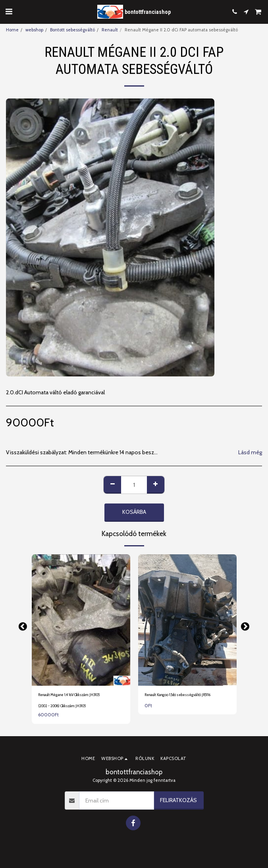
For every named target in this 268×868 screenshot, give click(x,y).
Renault (110, 30)
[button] (9, 12)
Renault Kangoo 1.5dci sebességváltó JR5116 (177, 695)
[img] (81, 620)
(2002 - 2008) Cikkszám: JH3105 (62, 706)
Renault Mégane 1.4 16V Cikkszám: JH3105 (69, 695)
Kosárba (134, 512)
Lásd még (250, 452)
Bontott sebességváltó (72, 30)
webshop (34, 30)
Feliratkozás (178, 800)
